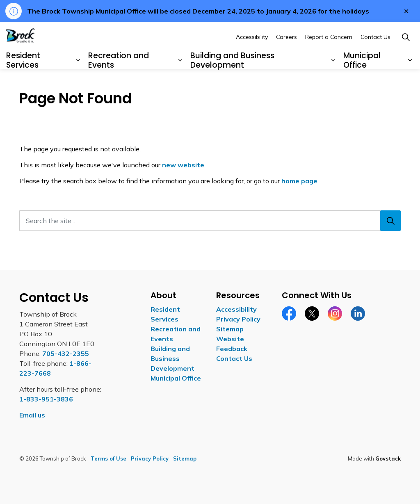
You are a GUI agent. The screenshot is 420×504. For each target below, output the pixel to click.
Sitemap (230, 329)
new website (183, 165)
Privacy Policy (238, 319)
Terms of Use (108, 458)
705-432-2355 (66, 353)
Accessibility (252, 57)
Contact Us (375, 57)
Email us (32, 415)
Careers (286, 57)
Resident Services (23, 81)
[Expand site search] (406, 58)
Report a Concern (329, 57)
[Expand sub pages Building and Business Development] (333, 81)
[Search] (390, 221)
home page (299, 181)
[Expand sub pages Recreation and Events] (180, 81)
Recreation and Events (119, 81)
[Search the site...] (210, 221)
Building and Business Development (232, 81)
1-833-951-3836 (46, 399)
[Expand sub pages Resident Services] (78, 81)
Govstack (388, 458)
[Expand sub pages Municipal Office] (410, 81)
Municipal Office (362, 81)
